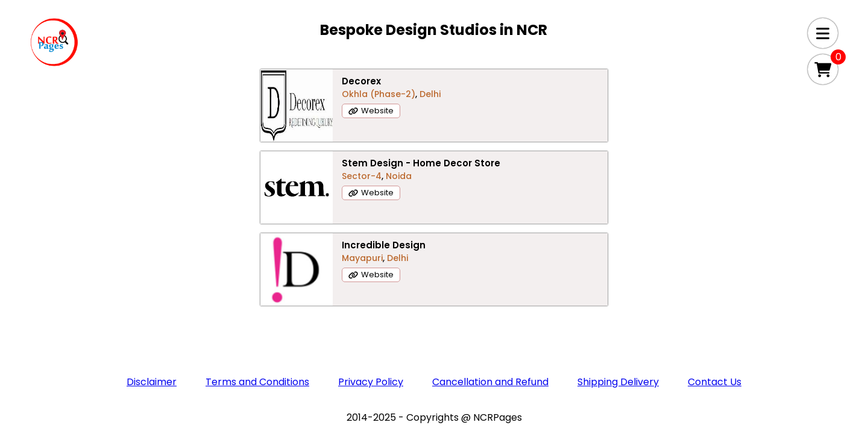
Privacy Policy (371, 295)
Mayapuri (643, 133)
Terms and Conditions (257, 295)
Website (222, 149)
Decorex (206, 120)
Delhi (275, 133)
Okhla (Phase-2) (223, 133)
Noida (461, 146)
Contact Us (715, 295)
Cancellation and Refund (490, 295)
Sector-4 (424, 146)
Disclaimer (152, 295)
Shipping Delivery (618, 295)
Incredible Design (664, 120)
